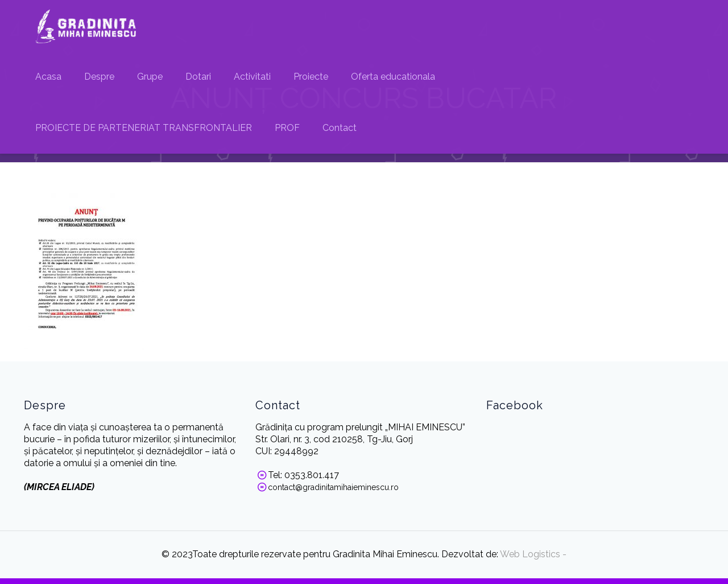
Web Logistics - (532, 554)
